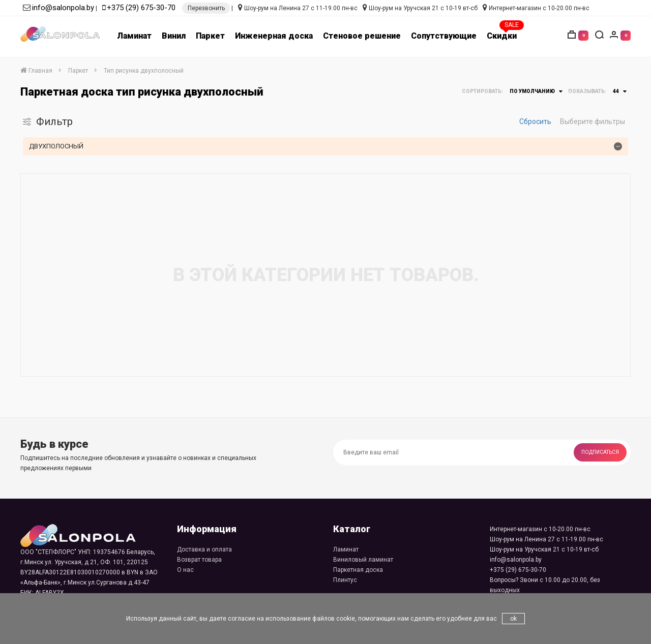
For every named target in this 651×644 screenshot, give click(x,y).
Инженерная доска (274, 36)
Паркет (210, 36)
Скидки (502, 36)
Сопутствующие (444, 36)
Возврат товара (199, 560)
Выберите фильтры (593, 121)
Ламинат (134, 36)
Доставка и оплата (204, 549)
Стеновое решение (362, 36)
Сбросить (535, 121)
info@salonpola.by (63, 8)
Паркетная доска (358, 570)
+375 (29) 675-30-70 (141, 8)
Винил (174, 36)
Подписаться (600, 452)
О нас (185, 570)
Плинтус (345, 580)
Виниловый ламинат (363, 560)
